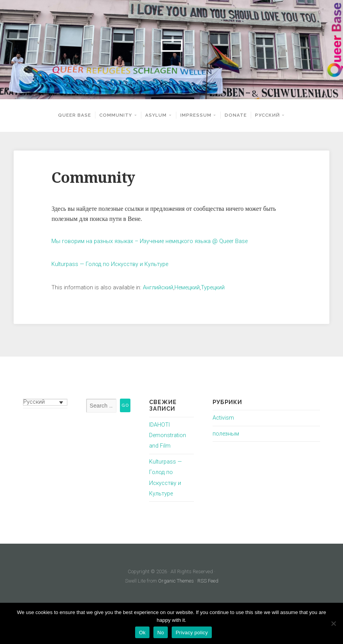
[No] (333, 623)
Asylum (156, 115)
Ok (142, 633)
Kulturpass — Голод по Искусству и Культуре (110, 264)
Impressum (196, 115)
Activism (223, 418)
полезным (226, 434)
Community (116, 115)
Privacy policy (192, 633)
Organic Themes (176, 581)
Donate (236, 115)
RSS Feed (208, 581)
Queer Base (75, 115)
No (161, 633)
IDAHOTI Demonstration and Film (168, 436)
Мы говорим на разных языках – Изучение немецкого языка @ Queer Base (150, 241)
